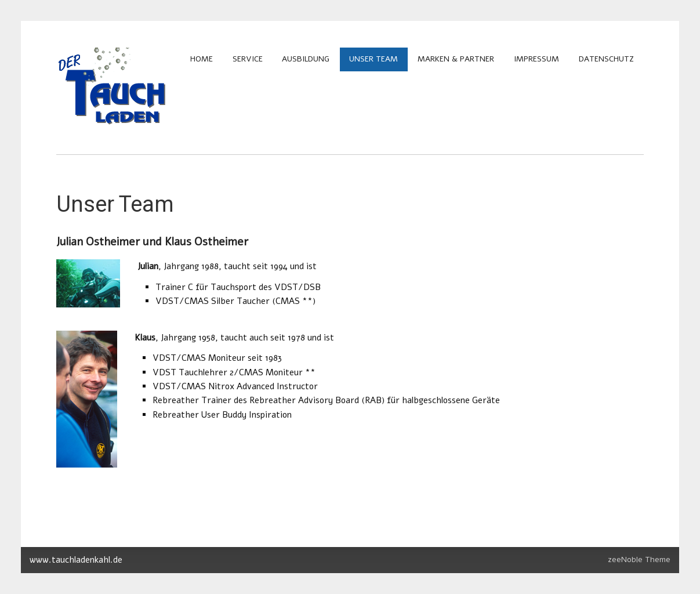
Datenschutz (606, 59)
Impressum (536, 59)
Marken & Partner (456, 59)
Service (248, 59)
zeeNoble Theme (639, 559)
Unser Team (373, 59)
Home (202, 59)
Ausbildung (306, 59)
